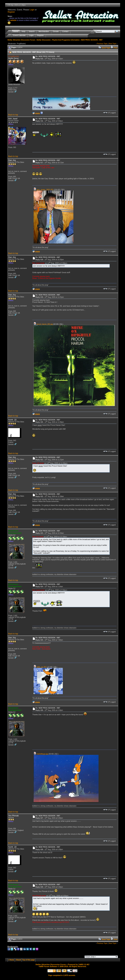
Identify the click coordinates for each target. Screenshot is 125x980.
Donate (56, 31)
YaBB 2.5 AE (84, 964)
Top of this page (28, 960)
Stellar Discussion (44, 40)
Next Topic (113, 44)
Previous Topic (102, 44)
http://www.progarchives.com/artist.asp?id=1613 (51, 922)
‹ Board (18, 960)
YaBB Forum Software (48, 966)
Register (11, 12)
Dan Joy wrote (38, 537)
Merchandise (44, 31)
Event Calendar (19, 35)
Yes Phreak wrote (39, 896)
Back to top (13, 115)
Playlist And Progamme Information (66, 40)
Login (32, 10)
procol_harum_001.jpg (43, 324)
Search (32, 31)
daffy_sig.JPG (40, 667)
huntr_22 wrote (38, 463)
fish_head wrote (38, 263)
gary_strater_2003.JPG (44, 190)
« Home (11, 960)
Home (16, 31)
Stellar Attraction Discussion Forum (21, 40)
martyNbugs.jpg (41, 754)
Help (23, 31)
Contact (65, 31)
